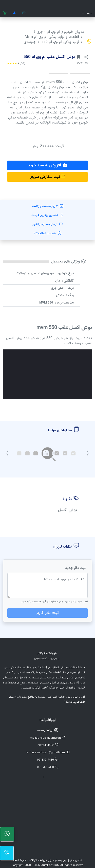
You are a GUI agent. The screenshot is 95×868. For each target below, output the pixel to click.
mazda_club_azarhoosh (48, 738)
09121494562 (48, 745)
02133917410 (48, 760)
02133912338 (48, 767)
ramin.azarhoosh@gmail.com (48, 752)
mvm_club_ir (48, 730)
